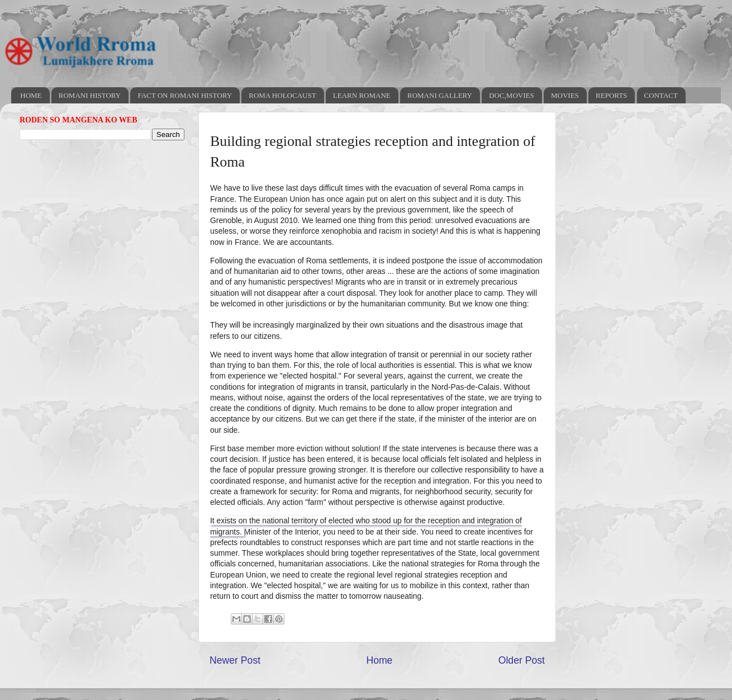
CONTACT (661, 95)
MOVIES (565, 95)
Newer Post (235, 660)
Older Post (522, 660)
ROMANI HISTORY (90, 95)
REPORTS (611, 95)
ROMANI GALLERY (440, 95)
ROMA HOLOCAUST (282, 95)
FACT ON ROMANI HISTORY (185, 95)
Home (379, 660)
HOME (31, 95)
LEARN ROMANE (362, 95)
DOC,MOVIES (512, 95)
